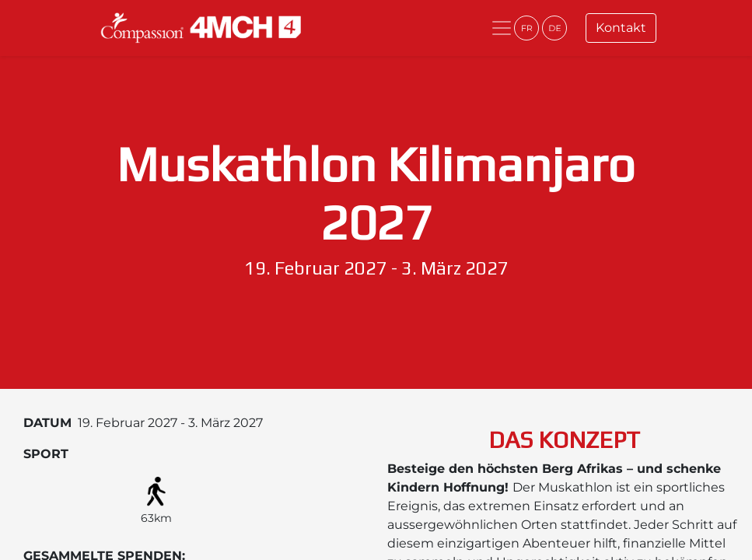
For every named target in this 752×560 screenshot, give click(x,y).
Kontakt (621, 28)
